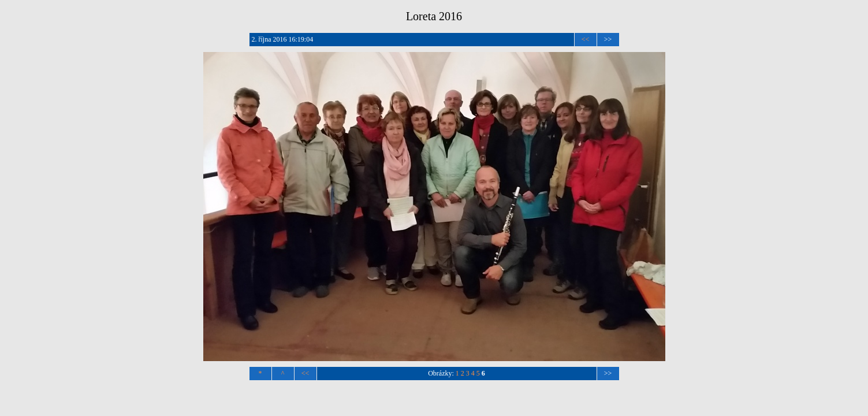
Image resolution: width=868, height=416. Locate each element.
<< (586, 39)
